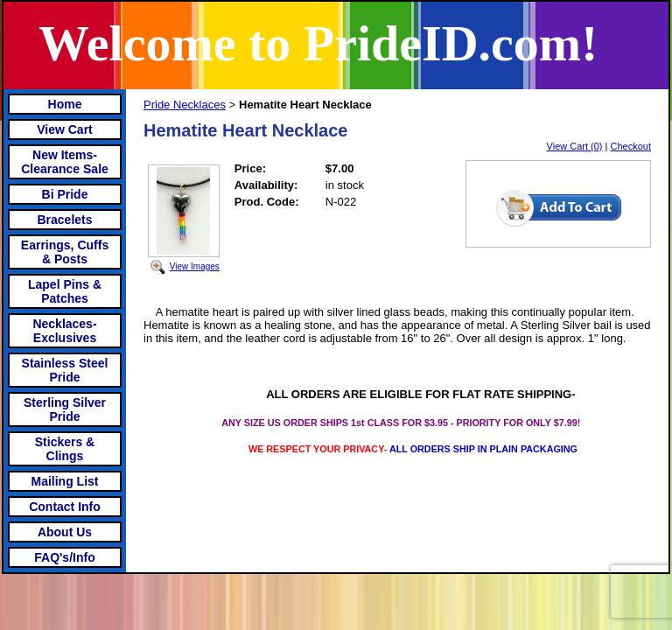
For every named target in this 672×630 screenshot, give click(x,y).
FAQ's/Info (64, 557)
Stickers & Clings (65, 449)
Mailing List (65, 481)
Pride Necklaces (185, 105)
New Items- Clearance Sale (65, 162)
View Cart (65, 129)
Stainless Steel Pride (65, 370)
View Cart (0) (575, 146)
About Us (65, 532)
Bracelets (64, 220)
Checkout (631, 146)
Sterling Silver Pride (65, 409)
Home (65, 104)
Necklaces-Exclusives (64, 331)
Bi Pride (65, 194)
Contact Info (65, 507)
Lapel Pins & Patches (65, 291)
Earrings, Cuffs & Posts (65, 252)
